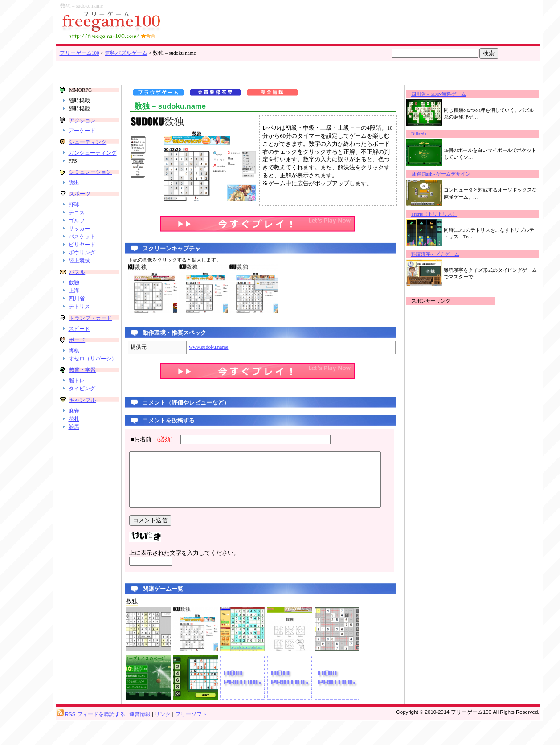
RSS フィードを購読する (91, 739)
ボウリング (82, 265)
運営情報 (140, 739)
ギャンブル (82, 424)
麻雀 (74, 435)
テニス (77, 225)
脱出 (74, 195)
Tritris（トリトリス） (443, 214)
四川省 (77, 311)
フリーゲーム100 (80, 53)
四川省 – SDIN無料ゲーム (447, 94)
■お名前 (145, 439)
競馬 (74, 451)
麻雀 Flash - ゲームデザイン (450, 174)
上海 (74, 303)
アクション (82, 120)
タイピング (82, 413)
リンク (163, 739)
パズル (77, 284)
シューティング (87, 142)
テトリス (79, 319)
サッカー (79, 241)
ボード (77, 358)
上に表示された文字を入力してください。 (175, 564)
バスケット (82, 249)
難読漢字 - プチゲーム (444, 254)
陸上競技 (79, 273)
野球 (74, 217)
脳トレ (77, 405)
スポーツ (79, 206)
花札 (74, 443)
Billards (427, 134)
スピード (79, 346)
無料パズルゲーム (126, 53)
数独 (74, 295)
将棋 (74, 368)
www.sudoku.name (200, 347)
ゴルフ (77, 233)
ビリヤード (82, 257)
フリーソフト (191, 739)
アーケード (82, 131)
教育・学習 (82, 394)
